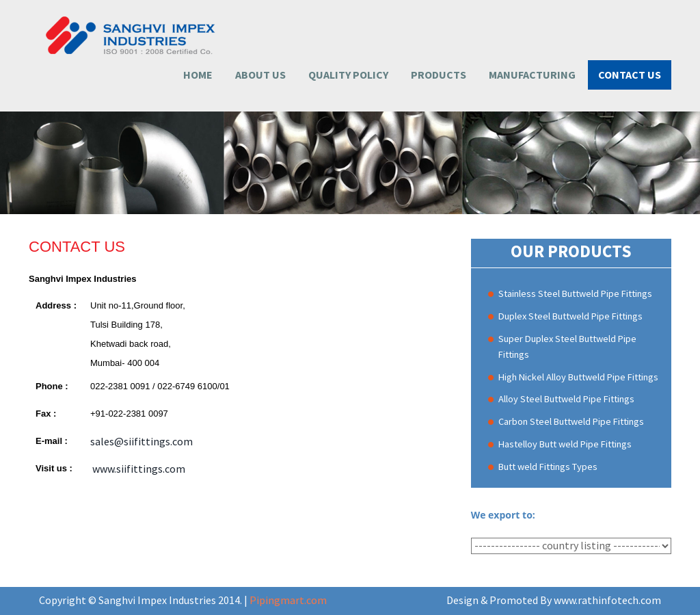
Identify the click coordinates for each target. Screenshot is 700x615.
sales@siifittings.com (142, 441)
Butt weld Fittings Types (548, 467)
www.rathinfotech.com (607, 600)
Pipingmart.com (288, 600)
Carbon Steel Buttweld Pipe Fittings (571, 421)
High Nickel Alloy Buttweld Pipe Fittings (578, 377)
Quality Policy (348, 75)
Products (439, 75)
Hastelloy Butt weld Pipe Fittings (565, 444)
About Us (260, 75)
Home (198, 75)
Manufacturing (532, 75)
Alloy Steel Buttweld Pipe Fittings (566, 399)
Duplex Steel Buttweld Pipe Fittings (570, 316)
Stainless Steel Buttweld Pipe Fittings (575, 293)
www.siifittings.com (138, 469)
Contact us (630, 75)
